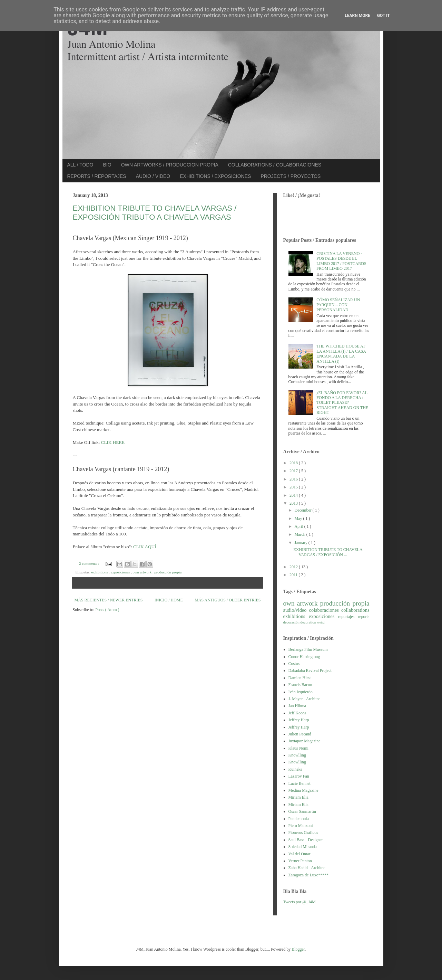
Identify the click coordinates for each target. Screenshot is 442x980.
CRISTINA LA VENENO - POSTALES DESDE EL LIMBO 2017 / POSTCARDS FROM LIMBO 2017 (341, 261)
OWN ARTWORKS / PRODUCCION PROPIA (170, 165)
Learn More (357, 16)
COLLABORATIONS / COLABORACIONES (275, 165)
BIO (107, 165)
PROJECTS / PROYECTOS (291, 176)
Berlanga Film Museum (308, 649)
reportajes (348, 617)
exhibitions (100, 572)
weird (321, 622)
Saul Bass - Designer (306, 840)
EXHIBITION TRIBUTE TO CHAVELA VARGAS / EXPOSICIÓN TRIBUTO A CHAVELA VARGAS (155, 213)
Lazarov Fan (299, 776)
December (303, 510)
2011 (294, 575)
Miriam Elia (298, 797)
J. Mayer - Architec (305, 699)
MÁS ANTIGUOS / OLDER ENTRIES (228, 600)
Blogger (298, 949)
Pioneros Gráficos (303, 832)
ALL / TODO (80, 165)
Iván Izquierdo (301, 692)
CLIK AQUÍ (144, 547)
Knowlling (297, 755)
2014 (294, 495)
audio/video (296, 610)
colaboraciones (325, 610)
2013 (294, 503)
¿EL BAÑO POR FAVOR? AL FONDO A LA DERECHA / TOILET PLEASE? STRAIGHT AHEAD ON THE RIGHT (342, 403)
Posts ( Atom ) (107, 610)
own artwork (143, 572)
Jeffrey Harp (299, 720)
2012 (294, 567)
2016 (294, 479)
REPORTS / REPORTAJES (97, 176)
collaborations (355, 610)
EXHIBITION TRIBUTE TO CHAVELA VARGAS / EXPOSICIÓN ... (328, 552)
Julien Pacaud (300, 734)
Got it (384, 16)
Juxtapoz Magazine (305, 741)
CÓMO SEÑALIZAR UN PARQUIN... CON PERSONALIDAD (338, 305)
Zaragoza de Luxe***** (309, 875)
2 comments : (90, 563)
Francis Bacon (300, 685)
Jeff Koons (297, 713)
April (299, 526)
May (299, 518)
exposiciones (120, 572)
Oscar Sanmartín (302, 811)
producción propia (168, 572)
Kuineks (295, 769)
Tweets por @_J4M (299, 902)
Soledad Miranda (303, 847)
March (300, 534)
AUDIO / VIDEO (153, 176)
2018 (294, 463)
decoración (292, 622)
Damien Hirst (300, 678)
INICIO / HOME (169, 600)
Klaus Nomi (298, 748)
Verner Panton (300, 861)
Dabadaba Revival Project (310, 670)
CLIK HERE (113, 442)
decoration (309, 622)
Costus (294, 664)
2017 (294, 471)
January (301, 543)
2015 (294, 487)
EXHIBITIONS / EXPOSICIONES (215, 176)
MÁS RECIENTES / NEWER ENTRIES (109, 600)
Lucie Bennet (299, 783)
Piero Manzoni (301, 826)
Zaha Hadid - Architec (307, 868)
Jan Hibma (297, 706)
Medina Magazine (303, 790)
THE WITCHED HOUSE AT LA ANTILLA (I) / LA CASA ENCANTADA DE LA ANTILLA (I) (341, 354)
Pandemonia (299, 819)
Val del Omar (299, 854)
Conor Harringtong (304, 657)
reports (364, 617)
